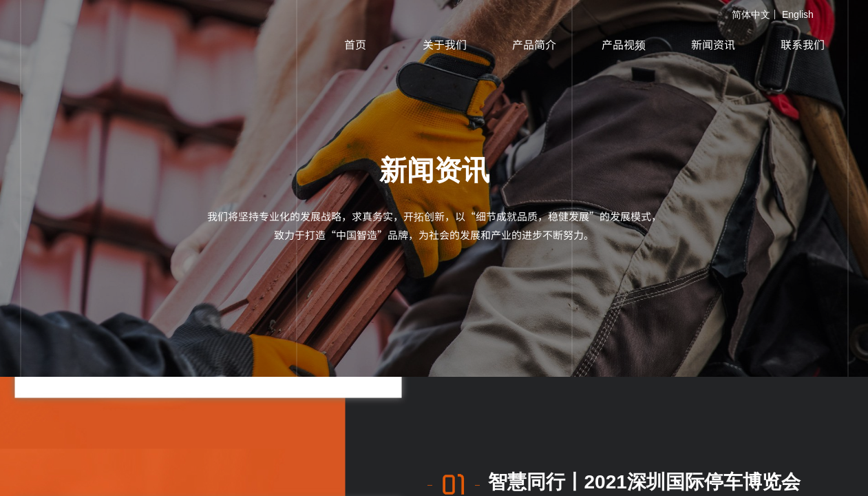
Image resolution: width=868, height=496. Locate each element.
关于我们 (445, 44)
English (798, 14)
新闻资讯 (713, 44)
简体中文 (751, 14)
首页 (355, 44)
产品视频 (624, 44)
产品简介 (534, 44)
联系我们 (803, 44)
